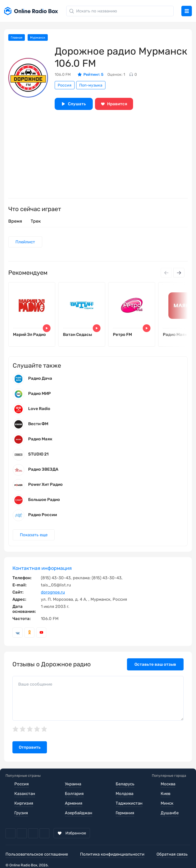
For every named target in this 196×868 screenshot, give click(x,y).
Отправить (30, 747)
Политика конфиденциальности (112, 854)
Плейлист (25, 242)
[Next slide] (179, 273)
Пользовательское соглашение (37, 854)
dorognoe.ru (53, 592)
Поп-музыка (91, 85)
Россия (65, 85)
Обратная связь (172, 854)
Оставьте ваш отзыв (155, 664)
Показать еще (34, 535)
